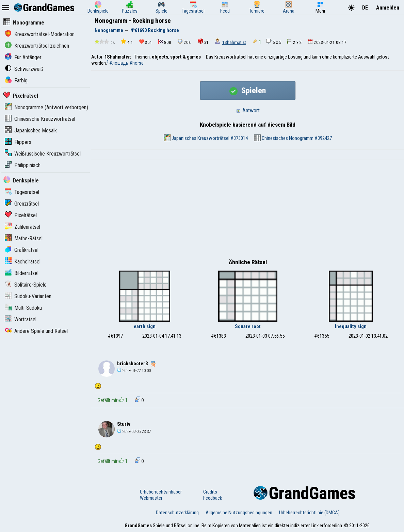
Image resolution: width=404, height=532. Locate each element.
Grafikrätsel (22, 250)
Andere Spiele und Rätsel (36, 331)
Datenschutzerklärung (177, 513)
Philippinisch (23, 165)
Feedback (213, 498)
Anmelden (388, 8)
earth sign (145, 326)
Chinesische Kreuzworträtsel (40, 119)
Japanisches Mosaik (31, 131)
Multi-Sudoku (23, 308)
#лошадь (119, 63)
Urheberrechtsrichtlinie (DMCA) (309, 513)
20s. (184, 42)
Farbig (16, 80)
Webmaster (151, 498)
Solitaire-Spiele (26, 285)
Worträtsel (21, 319)
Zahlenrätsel (22, 227)
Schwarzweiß (24, 69)
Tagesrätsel (22, 192)
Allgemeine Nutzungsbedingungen (239, 513)
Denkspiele (21, 181)
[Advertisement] (248, 211)
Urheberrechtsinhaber (161, 492)
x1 (203, 42)
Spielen (248, 91)
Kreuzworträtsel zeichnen (37, 46)
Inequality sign (351, 326)
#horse (136, 63)
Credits (210, 492)
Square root (248, 326)
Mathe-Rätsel (24, 238)
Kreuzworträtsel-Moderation (40, 34)
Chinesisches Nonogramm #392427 (293, 138)
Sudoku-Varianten (28, 296)
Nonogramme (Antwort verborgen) (46, 107)
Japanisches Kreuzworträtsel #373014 (206, 138)
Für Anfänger (23, 57)
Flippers (18, 142)
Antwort (248, 110)
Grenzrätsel (22, 204)
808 (165, 42)
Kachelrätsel (23, 262)
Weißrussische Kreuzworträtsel (43, 154)
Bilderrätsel (22, 273)
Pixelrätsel (21, 96)
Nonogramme (24, 23)
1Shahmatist (234, 42)
